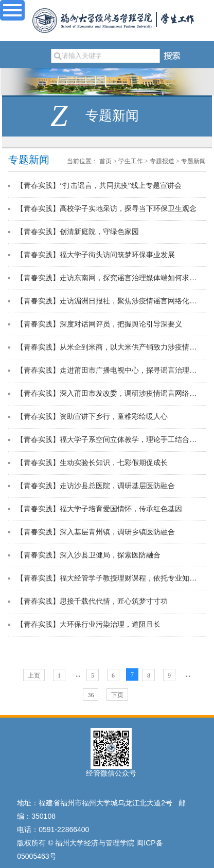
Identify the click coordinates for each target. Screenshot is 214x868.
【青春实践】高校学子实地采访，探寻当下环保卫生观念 (106, 209)
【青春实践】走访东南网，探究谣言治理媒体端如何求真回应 (109, 278)
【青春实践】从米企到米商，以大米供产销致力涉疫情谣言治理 (109, 347)
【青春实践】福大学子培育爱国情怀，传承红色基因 (99, 509)
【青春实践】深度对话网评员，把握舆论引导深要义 (99, 324)
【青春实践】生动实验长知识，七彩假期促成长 (92, 463)
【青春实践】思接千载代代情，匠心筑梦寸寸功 (92, 601)
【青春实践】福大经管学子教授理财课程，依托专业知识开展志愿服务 (109, 578)
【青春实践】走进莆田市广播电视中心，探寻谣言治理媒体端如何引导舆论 (109, 370)
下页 (117, 695)
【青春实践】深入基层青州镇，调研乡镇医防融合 (96, 532)
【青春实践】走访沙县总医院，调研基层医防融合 (96, 486)
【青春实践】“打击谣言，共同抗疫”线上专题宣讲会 (99, 186)
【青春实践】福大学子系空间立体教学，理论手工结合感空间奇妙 (109, 440)
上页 (34, 676)
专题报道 (162, 161)
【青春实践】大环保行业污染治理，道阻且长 (88, 624)
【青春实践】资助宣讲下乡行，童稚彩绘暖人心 (92, 417)
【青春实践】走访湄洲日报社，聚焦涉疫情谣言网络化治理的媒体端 (109, 301)
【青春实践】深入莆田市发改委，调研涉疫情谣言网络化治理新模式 (109, 393)
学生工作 (131, 161)
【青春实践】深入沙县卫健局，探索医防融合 (88, 555)
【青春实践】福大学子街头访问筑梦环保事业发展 (96, 255)
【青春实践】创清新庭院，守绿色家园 (78, 232)
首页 (105, 161)
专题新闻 (193, 161)
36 (91, 695)
